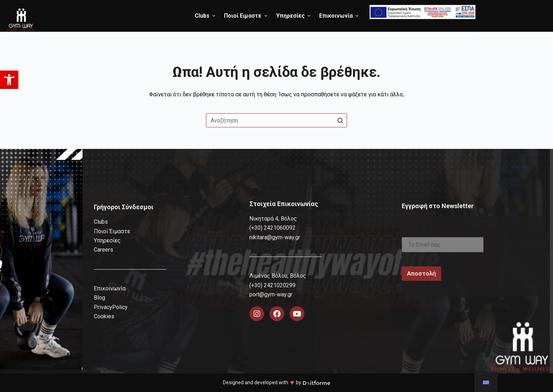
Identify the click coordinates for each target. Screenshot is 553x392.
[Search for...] (276, 120)
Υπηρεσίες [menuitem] (294, 16)
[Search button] (340, 120)
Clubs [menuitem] (206, 16)
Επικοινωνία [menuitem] (340, 16)
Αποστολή (421, 273)
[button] (9, 80)
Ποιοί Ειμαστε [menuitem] (246, 16)
